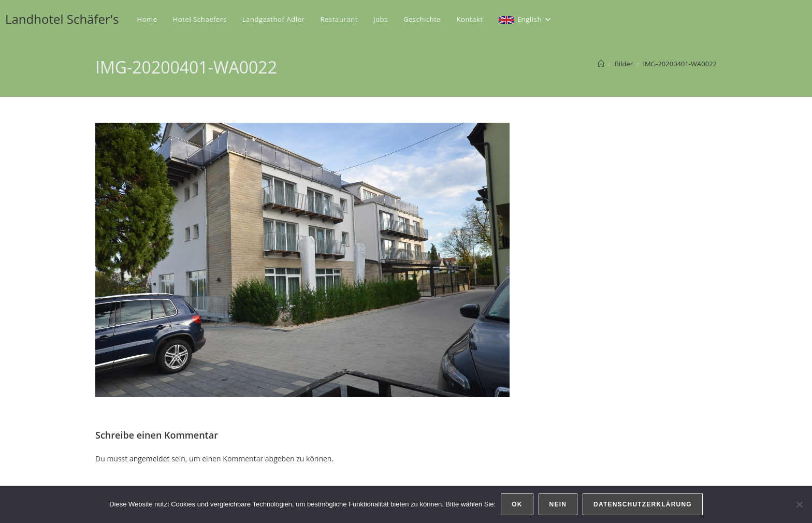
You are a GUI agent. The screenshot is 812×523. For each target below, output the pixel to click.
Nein (558, 504)
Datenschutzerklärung (643, 504)
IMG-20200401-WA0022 (680, 64)
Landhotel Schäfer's (62, 19)
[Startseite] (601, 64)
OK (517, 504)
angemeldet (150, 459)
